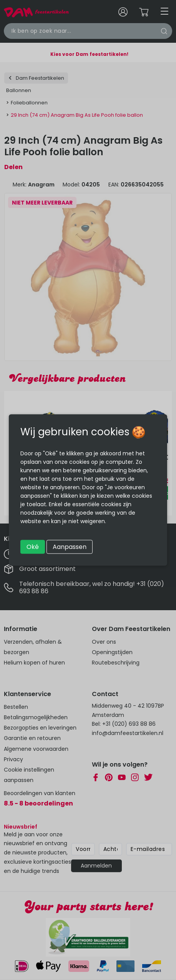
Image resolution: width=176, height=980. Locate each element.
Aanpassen (70, 547)
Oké (33, 547)
